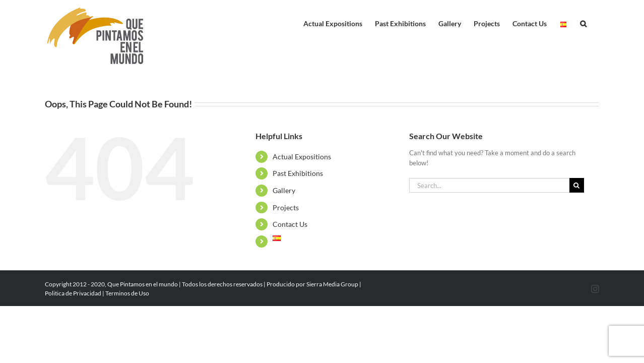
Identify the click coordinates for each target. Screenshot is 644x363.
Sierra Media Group (332, 284)
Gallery (284, 190)
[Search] (577, 185)
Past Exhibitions (298, 173)
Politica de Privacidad (73, 293)
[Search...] (489, 185)
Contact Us (290, 224)
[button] (596, 21)
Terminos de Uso (127, 293)
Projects (286, 207)
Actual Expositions (302, 157)
